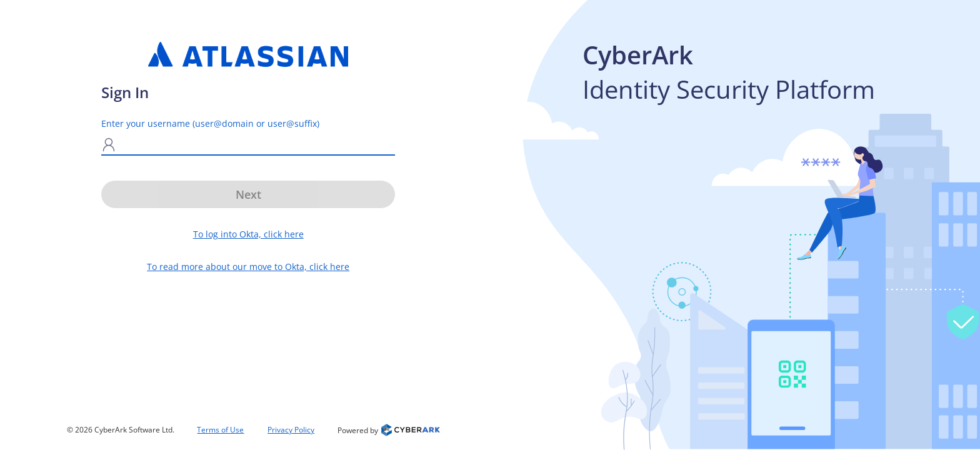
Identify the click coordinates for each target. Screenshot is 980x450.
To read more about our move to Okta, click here (248, 267)
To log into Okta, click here (248, 234)
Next (248, 194)
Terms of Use (220, 430)
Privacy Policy (291, 430)
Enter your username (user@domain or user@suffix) (210, 123)
